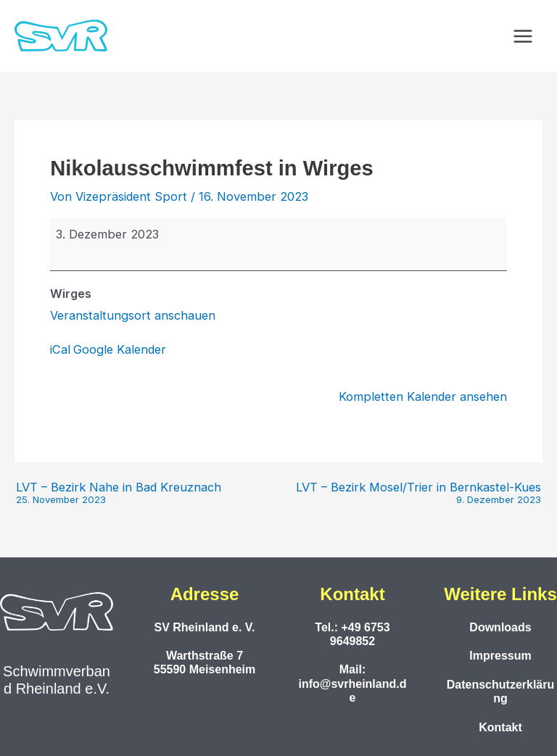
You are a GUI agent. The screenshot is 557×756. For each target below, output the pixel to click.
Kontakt (500, 727)
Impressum (500, 656)
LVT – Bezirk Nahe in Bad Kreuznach (119, 493)
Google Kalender (120, 349)
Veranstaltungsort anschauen (133, 315)
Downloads (500, 627)
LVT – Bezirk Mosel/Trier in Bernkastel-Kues (418, 493)
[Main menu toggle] (523, 37)
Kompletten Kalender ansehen (423, 396)
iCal (60, 349)
